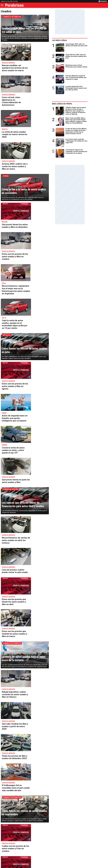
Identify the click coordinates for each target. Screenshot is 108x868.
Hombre (45, 846)
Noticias (16, 846)
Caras (8, 846)
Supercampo (65, 846)
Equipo (63, 853)
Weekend (54, 846)
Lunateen (93, 846)
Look (74, 846)
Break (102, 846)
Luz (80, 846)
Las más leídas (79, 40)
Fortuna (36, 846)
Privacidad (55, 853)
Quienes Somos (33, 853)
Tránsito (88, 853)
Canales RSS (21, 853)
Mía (86, 846)
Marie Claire (26, 846)
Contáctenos (45, 853)
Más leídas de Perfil (82, 104)
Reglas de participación (76, 853)
